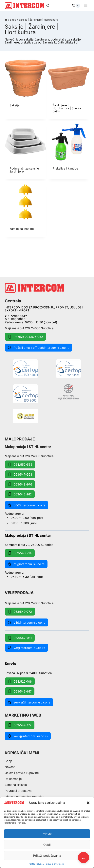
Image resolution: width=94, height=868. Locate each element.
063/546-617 (20, 691)
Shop (8, 761)
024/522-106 (20, 681)
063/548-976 (20, 484)
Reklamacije (13, 779)
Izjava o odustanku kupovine (25, 797)
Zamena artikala (16, 785)
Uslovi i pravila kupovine (22, 773)
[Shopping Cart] (76, 6)
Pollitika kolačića (36, 864)
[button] (88, 803)
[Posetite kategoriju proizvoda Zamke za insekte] (26, 209)
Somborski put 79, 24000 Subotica (29, 545)
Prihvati (47, 834)
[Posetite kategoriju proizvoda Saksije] (26, 85)
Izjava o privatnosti (55, 864)
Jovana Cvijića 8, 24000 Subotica (28, 673)
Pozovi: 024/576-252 (25, 337)
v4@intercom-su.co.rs (27, 622)
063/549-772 (20, 612)
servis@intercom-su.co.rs (29, 702)
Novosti (10, 767)
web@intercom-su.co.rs (28, 736)
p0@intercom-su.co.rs (27, 505)
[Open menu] (86, 6)
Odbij (47, 845)
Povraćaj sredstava (18, 791)
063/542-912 (20, 494)
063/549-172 (20, 725)
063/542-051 (20, 638)
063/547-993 (20, 474)
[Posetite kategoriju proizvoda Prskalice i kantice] (69, 149)
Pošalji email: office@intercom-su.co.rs (38, 348)
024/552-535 (20, 464)
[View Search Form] (48, 6)
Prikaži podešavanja (47, 856)
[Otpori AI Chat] (84, 857)
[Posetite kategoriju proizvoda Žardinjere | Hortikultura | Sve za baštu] (69, 88)
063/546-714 (20, 553)
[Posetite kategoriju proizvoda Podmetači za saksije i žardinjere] (26, 150)
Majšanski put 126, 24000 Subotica (29, 328)
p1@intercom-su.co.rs (26, 564)
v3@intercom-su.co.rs (26, 648)
